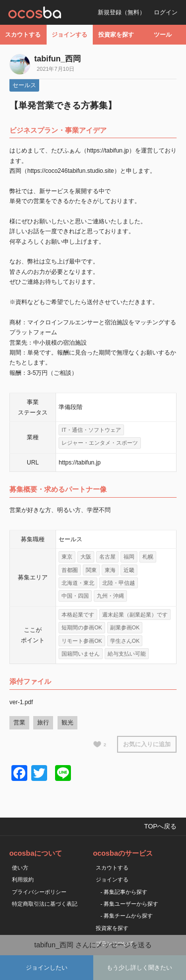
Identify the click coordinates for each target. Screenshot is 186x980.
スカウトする (23, 35)
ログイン (166, 12)
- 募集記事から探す (124, 892)
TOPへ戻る (160, 826)
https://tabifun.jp (80, 463)
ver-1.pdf (21, 702)
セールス (24, 85)
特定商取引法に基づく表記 (45, 904)
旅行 (43, 722)
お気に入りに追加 (147, 744)
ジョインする (69, 35)
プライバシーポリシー (39, 892)
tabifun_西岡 (58, 59)
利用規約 (23, 879)
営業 (19, 722)
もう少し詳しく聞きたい (139, 968)
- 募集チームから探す (127, 916)
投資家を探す (116, 35)
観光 (67, 722)
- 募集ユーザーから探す (130, 904)
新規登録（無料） (122, 12)
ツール (163, 35)
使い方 (20, 868)
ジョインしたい (47, 968)
